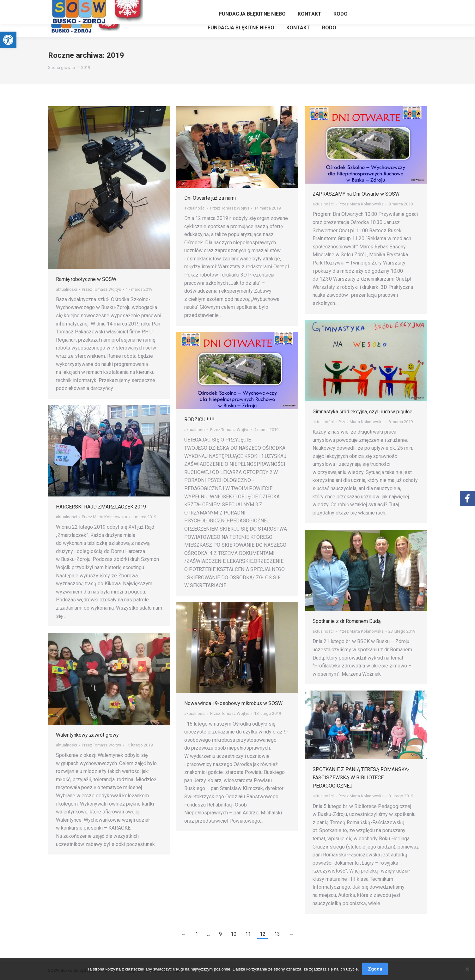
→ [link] (291, 934)
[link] (8, 40)
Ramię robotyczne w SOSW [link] (86, 279)
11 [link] (248, 934)
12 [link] (263, 934)
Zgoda (375, 969)
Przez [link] (101, 289)
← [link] (184, 934)
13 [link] (277, 934)
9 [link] (220, 934)
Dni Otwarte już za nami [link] (210, 198)
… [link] (209, 934)
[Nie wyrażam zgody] (467, 969)
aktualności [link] (67, 289)
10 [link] (234, 934)
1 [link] (197, 934)
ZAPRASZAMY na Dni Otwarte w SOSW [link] (356, 194)
